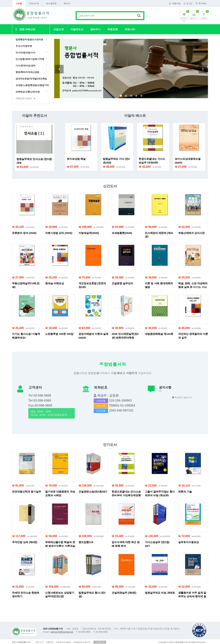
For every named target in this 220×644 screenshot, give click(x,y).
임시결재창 (51, 3)
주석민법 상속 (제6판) (25, 542)
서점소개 (58, 29)
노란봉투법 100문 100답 (59, 334)
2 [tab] (126, 96)
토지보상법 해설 (76, 159)
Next (203, 69)
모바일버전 (100, 642)
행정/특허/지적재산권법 (27, 72)
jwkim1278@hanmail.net (62, 632)
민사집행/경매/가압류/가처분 (30, 59)
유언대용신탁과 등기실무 (27, 492)
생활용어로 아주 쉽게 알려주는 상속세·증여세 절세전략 (192, 596)
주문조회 (113, 29)
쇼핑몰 (19, 3)
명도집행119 (86, 542)
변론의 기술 (185, 492)
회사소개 (40, 642)
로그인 (188, 3)
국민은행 (101, 406)
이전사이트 (34, 3)
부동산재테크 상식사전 (191, 233)
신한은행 (101, 401)
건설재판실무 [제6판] (124, 593)
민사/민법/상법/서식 (26, 53)
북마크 (67, 3)
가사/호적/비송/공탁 (26, 66)
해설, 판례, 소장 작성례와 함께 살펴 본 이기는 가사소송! (193, 287)
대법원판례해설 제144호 (159, 334)
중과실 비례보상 (55, 283)
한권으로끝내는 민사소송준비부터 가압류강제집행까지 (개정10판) (126, 495)
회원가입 (175, 3)
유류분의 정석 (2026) (24, 233)
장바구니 (95, 29)
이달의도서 (77, 29)
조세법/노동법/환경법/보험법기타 (32, 85)
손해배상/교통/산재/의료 (28, 92)
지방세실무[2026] (89, 233)
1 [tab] (121, 96)
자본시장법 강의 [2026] (59, 233)
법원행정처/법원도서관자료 (29, 39)
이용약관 (49, 642)
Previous (59, 69)
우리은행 (101, 411)
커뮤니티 (130, 29)
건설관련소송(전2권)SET (93, 492)
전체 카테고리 (26, 29)
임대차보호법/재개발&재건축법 (31, 79)
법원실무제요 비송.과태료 (160, 593)
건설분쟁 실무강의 (122, 283)
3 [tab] (131, 96)
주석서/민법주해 (24, 46)
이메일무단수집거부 (82, 642)
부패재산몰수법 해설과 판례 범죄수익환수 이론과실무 (60, 546)
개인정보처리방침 (63, 642)
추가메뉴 (201, 3)
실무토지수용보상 (189, 542)
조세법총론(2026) (122, 233)
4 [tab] (136, 96)
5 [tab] (141, 96)
